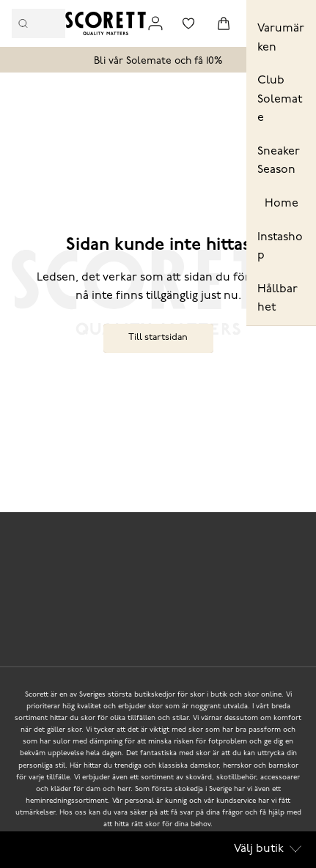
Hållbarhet (278, 299)
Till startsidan (158, 337)
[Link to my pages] (155, 23)
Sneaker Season (279, 161)
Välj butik (268, 849)
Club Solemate (280, 99)
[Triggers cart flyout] (224, 23)
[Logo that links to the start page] (106, 23)
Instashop (280, 247)
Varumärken (281, 38)
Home (282, 204)
